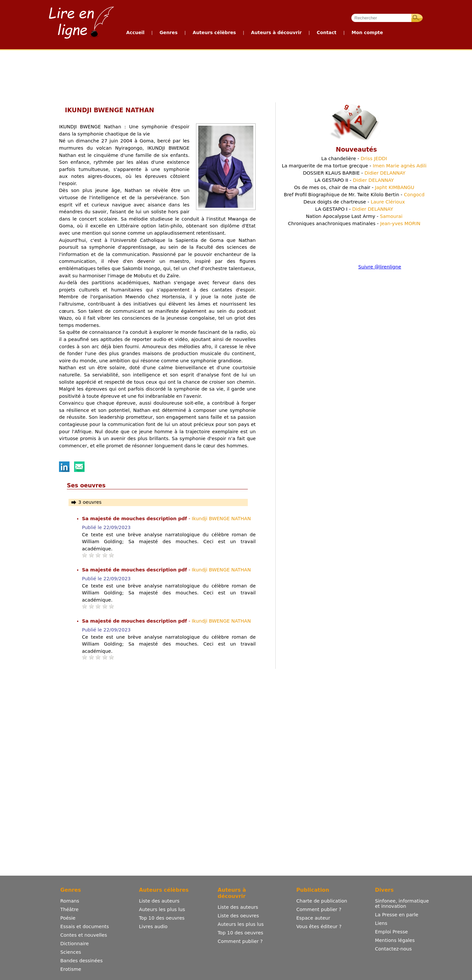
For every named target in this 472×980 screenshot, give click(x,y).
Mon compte (367, 32)
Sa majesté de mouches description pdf (135, 519)
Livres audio (153, 927)
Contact (326, 32)
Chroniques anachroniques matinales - (354, 224)
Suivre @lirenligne (380, 267)
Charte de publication (322, 901)
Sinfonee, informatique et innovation (402, 904)
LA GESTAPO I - (354, 209)
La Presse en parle (397, 915)
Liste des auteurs (159, 901)
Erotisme (71, 969)
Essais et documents (85, 927)
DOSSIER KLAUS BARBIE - (354, 173)
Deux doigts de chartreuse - (354, 202)
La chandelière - (354, 159)
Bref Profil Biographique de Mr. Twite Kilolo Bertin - (354, 195)
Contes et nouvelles (84, 935)
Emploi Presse (391, 932)
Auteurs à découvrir (276, 32)
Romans (70, 901)
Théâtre (69, 909)
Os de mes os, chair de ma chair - (354, 187)
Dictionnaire (75, 944)
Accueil (135, 32)
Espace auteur (313, 918)
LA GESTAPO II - (354, 180)
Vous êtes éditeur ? (319, 927)
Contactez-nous (393, 949)
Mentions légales (395, 940)
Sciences (71, 952)
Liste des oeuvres (238, 916)
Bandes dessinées (81, 961)
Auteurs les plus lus (162, 909)
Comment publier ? (240, 941)
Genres (169, 32)
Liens (381, 923)
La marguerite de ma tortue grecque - (354, 166)
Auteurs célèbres (214, 32)
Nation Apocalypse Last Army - (354, 216)
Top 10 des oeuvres (162, 918)
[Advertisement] (236, 75)
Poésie (68, 918)
